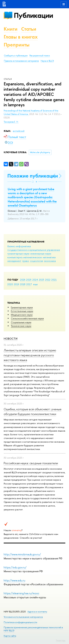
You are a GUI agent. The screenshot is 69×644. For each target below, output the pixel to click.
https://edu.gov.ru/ (15, 567)
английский (19, 131)
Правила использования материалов (21, 61)
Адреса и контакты (37, 612)
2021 (54, 280)
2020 (10, 284)
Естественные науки (22, 311)
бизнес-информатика (19, 246)
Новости (11, 339)
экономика (50, 261)
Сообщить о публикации (16, 56)
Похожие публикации (33, 176)
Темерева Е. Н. (11, 122)
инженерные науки (41, 254)
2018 (23, 284)
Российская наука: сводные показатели (31, 463)
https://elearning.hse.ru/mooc (21, 593)
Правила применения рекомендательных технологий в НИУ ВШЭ (33, 629)
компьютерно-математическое (25, 257)
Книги (11, 29)
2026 (23, 280)
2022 (48, 280)
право (26, 261)
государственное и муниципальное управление (34, 250)
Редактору (61, 640)
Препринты (17, 45)
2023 (41, 280)
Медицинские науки (22, 315)
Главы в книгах (21, 37)
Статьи (29, 29)
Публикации (33, 15)
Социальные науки (21, 322)
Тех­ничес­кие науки (21, 326)
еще (35, 284)
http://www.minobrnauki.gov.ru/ (22, 554)
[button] (33, 182)
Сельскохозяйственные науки (27, 318)
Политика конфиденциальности (20, 622)
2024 (35, 280)
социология (37, 261)
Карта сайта (10, 636)
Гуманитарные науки (22, 307)
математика (49, 257)
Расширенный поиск (40, 56)
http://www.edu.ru (14, 580)
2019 (16, 284)
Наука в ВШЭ (47, 61)
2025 (29, 280)
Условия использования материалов (23, 617)
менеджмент (14, 261)
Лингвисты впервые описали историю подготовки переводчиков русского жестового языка (30, 355)
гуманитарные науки (18, 254)
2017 (29, 284)
